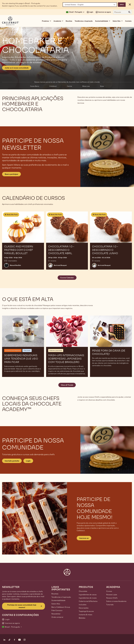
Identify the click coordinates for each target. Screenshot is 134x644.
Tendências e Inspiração (84, 21)
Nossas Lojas (112, 595)
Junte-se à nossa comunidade (17, 68)
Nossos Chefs (112, 598)
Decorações (84, 608)
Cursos (109, 591)
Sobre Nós (56, 604)
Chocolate (83, 591)
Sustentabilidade (58, 600)
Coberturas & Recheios (88, 601)
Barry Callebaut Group (61, 607)
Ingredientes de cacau (88, 595)
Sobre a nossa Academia (116, 601)
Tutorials (110, 605)
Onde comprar (57, 617)
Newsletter (56, 614)
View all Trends (67, 385)
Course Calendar (67, 278)
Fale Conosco (57, 610)
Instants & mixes (85, 615)
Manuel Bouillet (15, 265)
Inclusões (83, 605)
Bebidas (82, 618)
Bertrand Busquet (60, 265)
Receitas (69, 21)
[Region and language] (90, 5)
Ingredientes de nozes (88, 598)
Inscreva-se (84, 538)
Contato (128, 21)
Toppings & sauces (86, 611)
